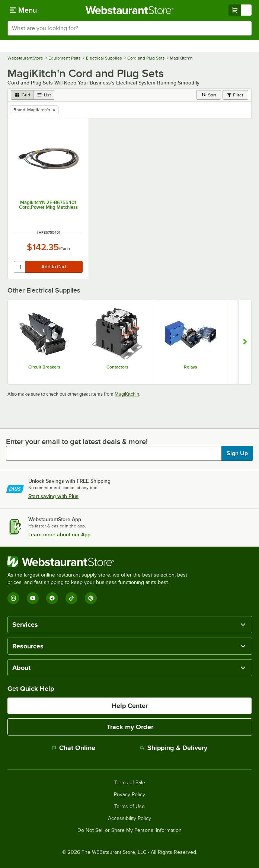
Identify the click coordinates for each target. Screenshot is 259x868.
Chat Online (73, 748)
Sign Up (237, 453)
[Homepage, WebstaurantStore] (130, 10)
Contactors (117, 367)
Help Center (130, 706)
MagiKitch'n (127, 394)
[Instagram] (13, 598)
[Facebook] (52, 598)
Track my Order (130, 727)
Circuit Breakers (44, 367)
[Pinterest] (91, 598)
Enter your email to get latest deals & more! (77, 441)
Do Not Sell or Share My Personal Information (129, 830)
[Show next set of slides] (245, 342)
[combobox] (129, 28)
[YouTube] (33, 598)
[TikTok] (71, 598)
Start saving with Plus (53, 496)
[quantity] (20, 267)
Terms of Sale (130, 783)
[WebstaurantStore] (100, 562)
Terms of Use (129, 807)
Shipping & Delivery (174, 748)
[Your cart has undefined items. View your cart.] (240, 10)
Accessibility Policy (129, 818)
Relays (191, 367)
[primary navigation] (23, 10)
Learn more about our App (59, 534)
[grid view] (22, 95)
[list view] (44, 95)
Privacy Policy (129, 795)
